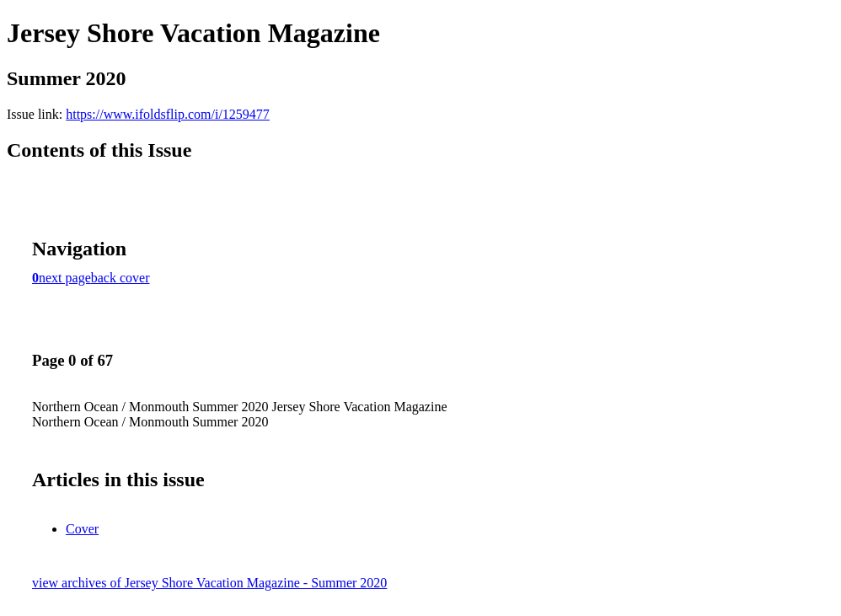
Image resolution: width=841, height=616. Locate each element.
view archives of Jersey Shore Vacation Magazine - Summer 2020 (209, 583)
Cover (82, 529)
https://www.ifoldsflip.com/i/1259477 (168, 114)
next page (65, 278)
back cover (121, 278)
